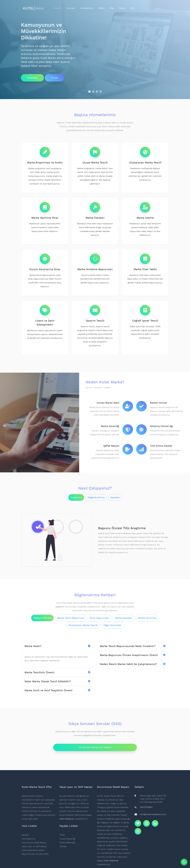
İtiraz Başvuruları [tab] (100, 618)
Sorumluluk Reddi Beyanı (34, 843)
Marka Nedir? (57, 646)
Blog (112, 8)
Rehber (101, 8)
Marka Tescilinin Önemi (57, 672)
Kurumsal (71, 8)
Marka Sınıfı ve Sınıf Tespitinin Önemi (57, 690)
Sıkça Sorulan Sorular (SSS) (35, 854)
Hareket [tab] (115, 497)
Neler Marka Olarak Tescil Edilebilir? (57, 681)
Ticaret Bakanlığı (67, 839)
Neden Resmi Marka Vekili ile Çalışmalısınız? (133, 664)
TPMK (62, 835)
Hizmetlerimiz (86, 8)
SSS (133, 8)
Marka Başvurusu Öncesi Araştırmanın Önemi (133, 655)
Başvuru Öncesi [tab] (42, 618)
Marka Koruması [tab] (147, 618)
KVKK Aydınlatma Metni (33, 850)
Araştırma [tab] (76, 497)
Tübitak (63, 846)
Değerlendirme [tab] (96, 497)
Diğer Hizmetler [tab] (113, 625)
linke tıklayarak (67, 819)
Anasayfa (57, 8)
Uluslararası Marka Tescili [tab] (83, 625)
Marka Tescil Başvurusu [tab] (71, 618)
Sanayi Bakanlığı (67, 843)
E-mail (54, 78)
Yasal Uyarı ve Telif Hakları (34, 846)
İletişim (122, 8)
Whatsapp (32, 78)
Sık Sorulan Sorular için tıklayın (95, 747)
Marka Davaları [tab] (124, 618)
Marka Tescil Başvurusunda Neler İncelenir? (133, 646)
